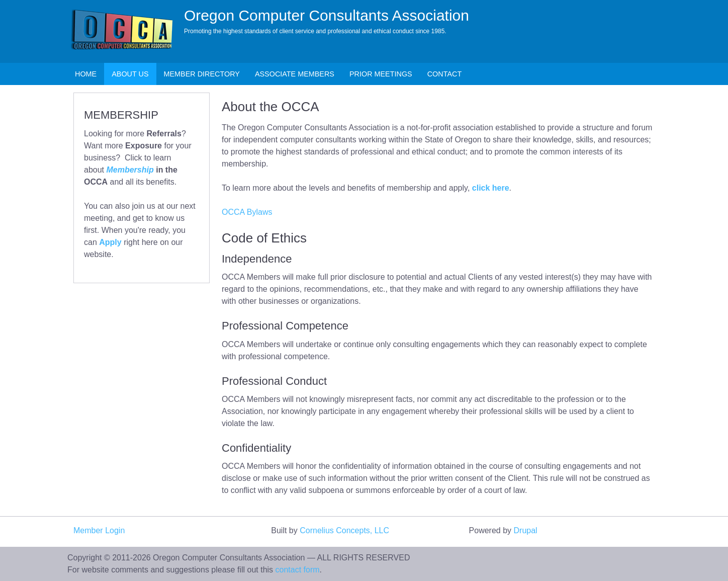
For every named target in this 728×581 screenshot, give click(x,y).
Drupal (526, 530)
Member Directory (202, 74)
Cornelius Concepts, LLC (344, 530)
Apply (110, 242)
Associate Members (295, 74)
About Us (130, 74)
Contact (444, 74)
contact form (298, 570)
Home (86, 74)
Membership (130, 170)
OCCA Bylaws (247, 212)
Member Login (99, 530)
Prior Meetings (381, 74)
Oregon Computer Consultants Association (327, 15)
